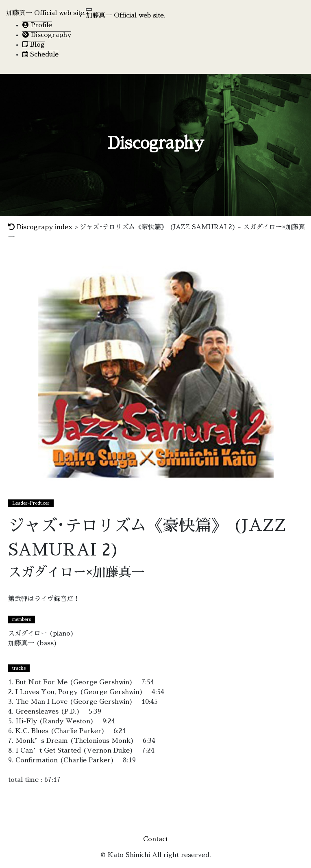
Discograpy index (40, 227)
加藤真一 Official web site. (46, 13)
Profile (37, 25)
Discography (47, 35)
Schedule (40, 54)
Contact (155, 839)
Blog (34, 44)
